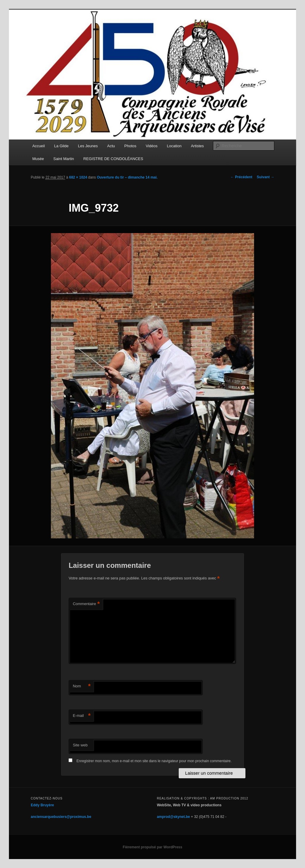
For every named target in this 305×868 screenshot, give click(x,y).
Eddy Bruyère (42, 805)
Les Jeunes (88, 146)
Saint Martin (64, 159)
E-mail (82, 716)
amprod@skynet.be (173, 817)
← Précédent (241, 177)
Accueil (38, 146)
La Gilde (61, 146)
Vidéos (152, 146)
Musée (38, 159)
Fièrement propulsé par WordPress (152, 847)
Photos (130, 146)
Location (174, 146)
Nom (82, 686)
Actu (111, 146)
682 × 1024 (78, 177)
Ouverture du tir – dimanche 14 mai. (127, 177)
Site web (80, 745)
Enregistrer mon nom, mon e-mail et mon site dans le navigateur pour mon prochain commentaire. (154, 761)
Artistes (197, 146)
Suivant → (266, 177)
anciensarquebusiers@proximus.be (61, 817)
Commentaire (86, 604)
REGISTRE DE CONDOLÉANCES (113, 159)
